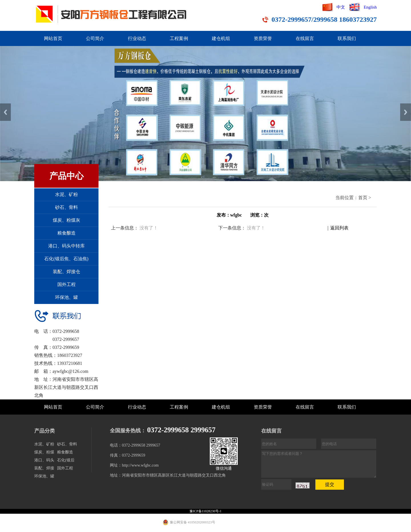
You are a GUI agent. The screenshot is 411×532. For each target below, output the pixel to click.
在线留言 (305, 38)
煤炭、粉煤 (44, 452)
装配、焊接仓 (67, 272)
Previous (5, 112)
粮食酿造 (67, 233)
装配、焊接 (44, 468)
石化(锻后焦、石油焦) (66, 259)
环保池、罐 (67, 297)
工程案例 (179, 38)
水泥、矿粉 (67, 194)
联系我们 (347, 38)
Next (406, 112)
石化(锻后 (66, 460)
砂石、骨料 (67, 207)
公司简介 (95, 38)
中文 (341, 7)
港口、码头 (44, 460)
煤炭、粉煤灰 (67, 220)
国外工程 (67, 284)
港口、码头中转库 (67, 246)
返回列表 (339, 228)
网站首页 (53, 38)
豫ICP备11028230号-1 (205, 511)
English (370, 7)
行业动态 (137, 38)
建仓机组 (221, 38)
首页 (363, 198)
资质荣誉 (263, 38)
